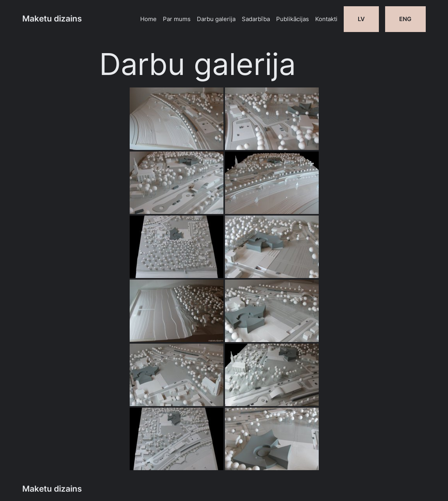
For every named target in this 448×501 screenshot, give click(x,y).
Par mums (177, 19)
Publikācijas (293, 19)
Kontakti (326, 19)
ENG (405, 19)
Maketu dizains (52, 19)
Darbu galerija (216, 19)
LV (361, 19)
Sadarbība (256, 19)
